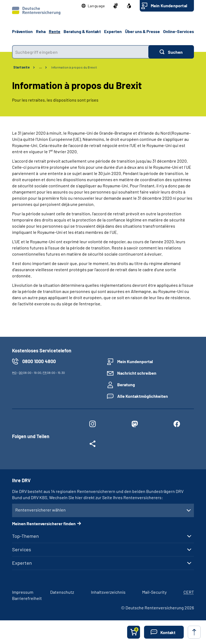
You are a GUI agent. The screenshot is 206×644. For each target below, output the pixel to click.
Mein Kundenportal (169, 6)
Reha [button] (41, 31)
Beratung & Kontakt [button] (82, 31)
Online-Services (179, 31)
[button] (93, 6)
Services (22, 549)
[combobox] (80, 52)
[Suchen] (171, 52)
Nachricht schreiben (137, 373)
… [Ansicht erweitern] (41, 67)
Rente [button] (55, 31)
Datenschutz (62, 592)
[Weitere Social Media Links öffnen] (92, 445)
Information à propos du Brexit (74, 67)
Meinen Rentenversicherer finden (44, 523)
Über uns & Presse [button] (142, 31)
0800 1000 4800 (39, 361)
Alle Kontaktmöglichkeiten (143, 396)
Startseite (22, 67)
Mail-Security (154, 592)
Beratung (126, 384)
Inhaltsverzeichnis (108, 592)
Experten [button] (113, 31)
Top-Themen (25, 536)
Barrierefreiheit (27, 598)
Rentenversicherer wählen (41, 510)
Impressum (23, 592)
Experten (22, 563)
